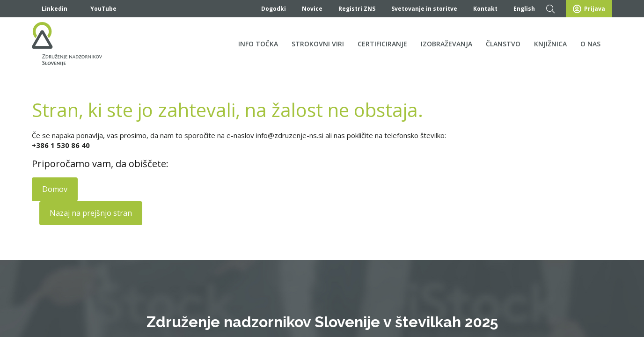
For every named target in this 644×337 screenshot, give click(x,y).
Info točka (258, 44)
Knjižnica (550, 44)
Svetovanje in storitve (424, 9)
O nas (590, 44)
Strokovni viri (318, 44)
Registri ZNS (357, 9)
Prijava (589, 9)
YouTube (98, 9)
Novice (312, 9)
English (524, 9)
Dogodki (274, 9)
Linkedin (50, 9)
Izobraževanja (446, 44)
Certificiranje (382, 44)
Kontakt (485, 9)
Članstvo (503, 44)
